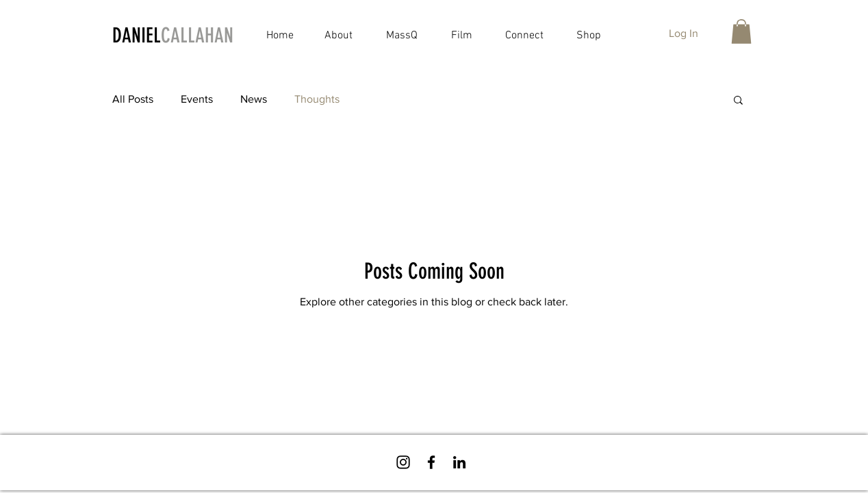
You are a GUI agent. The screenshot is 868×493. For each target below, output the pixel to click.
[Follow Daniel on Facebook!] (431, 462)
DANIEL (137, 36)
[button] (741, 31)
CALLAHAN (197, 36)
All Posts (133, 99)
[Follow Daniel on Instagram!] (403, 462)
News (254, 99)
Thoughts (317, 99)
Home (280, 36)
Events (197, 99)
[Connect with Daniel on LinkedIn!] (459, 462)
